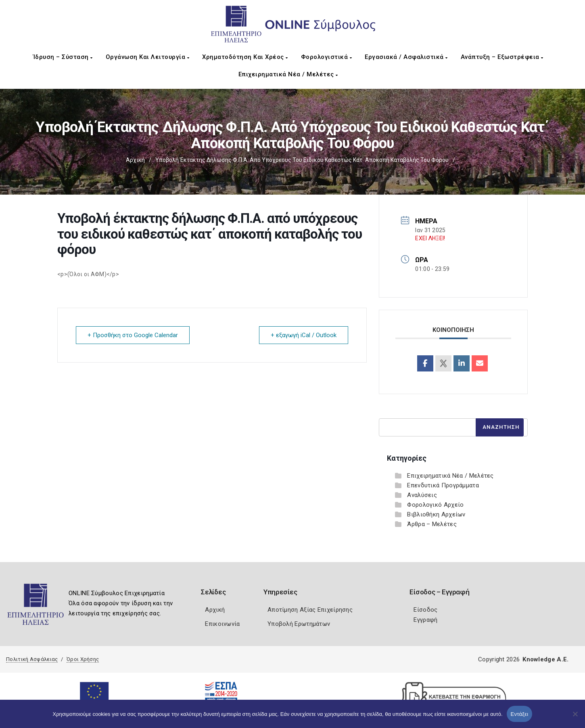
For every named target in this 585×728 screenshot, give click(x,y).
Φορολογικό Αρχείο (435, 505)
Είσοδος (425, 610)
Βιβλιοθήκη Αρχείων (436, 514)
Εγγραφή (425, 620)
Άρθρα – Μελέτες (432, 524)
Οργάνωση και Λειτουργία (148, 57)
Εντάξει (520, 714)
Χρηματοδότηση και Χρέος (245, 57)
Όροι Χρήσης (83, 659)
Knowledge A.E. (545, 659)
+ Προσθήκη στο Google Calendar (133, 335)
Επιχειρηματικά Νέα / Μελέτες (288, 74)
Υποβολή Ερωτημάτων (299, 624)
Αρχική (135, 160)
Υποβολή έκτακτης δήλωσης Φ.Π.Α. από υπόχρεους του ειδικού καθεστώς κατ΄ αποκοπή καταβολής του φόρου (302, 160)
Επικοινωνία (222, 624)
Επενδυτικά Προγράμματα (443, 485)
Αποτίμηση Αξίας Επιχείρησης (310, 610)
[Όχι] (575, 718)
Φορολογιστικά (327, 57)
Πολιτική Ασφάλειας (32, 659)
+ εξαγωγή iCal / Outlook (304, 335)
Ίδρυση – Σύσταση (63, 57)
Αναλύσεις (422, 495)
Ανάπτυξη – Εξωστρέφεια (502, 57)
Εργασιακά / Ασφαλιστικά (406, 57)
